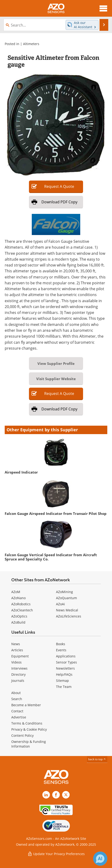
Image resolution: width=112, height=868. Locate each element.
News (16, 644)
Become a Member (26, 705)
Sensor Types (66, 662)
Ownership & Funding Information (29, 744)
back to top (97, 759)
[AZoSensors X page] (66, 795)
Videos (16, 662)
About (16, 693)
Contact (17, 711)
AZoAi (60, 604)
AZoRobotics (21, 604)
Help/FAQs (64, 674)
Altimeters (31, 44)
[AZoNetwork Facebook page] (56, 795)
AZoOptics (19, 616)
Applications (66, 656)
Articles (17, 650)
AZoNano (18, 598)
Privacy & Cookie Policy (29, 729)
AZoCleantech (22, 610)
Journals (18, 681)
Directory (18, 674)
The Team (64, 687)
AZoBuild (18, 622)
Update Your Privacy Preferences (56, 854)
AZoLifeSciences (69, 616)
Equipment (20, 656)
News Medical (67, 610)
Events (61, 650)
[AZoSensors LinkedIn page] (46, 795)
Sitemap (62, 681)
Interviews (19, 668)
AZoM (16, 592)
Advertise (19, 717)
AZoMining (64, 592)
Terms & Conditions (27, 723)
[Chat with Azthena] (100, 859)
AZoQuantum (66, 598)
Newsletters (65, 668)
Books (61, 644)
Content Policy (22, 735)
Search (17, 699)
